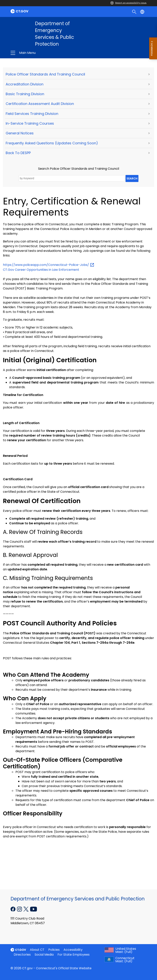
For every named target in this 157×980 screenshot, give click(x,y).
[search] (135, 12)
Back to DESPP (18, 153)
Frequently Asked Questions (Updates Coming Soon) (52, 143)
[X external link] (26, 909)
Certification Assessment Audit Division (40, 104)
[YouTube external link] (34, 909)
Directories (22, 955)
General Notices (20, 133)
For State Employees (74, 955)
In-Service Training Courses (30, 123)
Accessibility (73, 950)
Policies (54, 950)
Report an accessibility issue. (129, 3)
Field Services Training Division (32, 114)
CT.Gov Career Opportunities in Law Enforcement (41, 270)
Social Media (44, 955)
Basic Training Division (25, 94)
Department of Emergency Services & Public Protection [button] (50, 53)
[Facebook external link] (13, 909)
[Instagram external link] (20, 909)
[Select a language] (143, 12)
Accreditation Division (25, 84)
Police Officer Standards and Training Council (45, 74)
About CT (37, 950)
